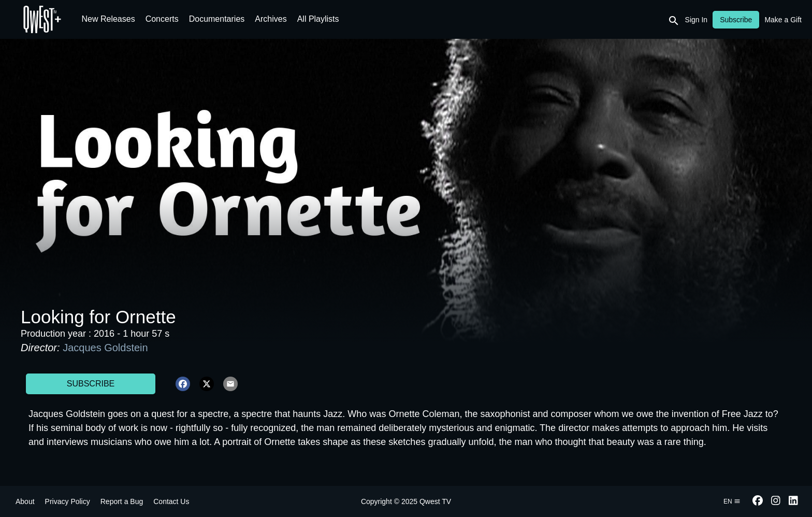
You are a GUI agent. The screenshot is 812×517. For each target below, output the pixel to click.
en (732, 501)
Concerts (162, 19)
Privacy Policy (68, 501)
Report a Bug (122, 501)
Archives (271, 19)
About (25, 501)
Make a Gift (783, 20)
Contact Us (171, 501)
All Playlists (318, 19)
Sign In (697, 20)
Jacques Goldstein (105, 348)
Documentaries (217, 19)
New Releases (108, 19)
